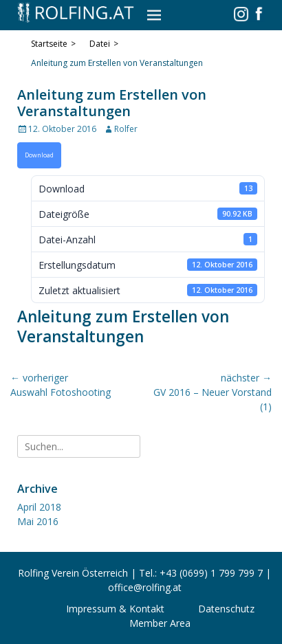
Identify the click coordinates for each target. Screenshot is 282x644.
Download (39, 155)
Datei (104, 44)
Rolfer (126, 129)
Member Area (160, 623)
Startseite (53, 44)
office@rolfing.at (145, 587)
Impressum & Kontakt (115, 609)
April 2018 (39, 507)
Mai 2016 (38, 521)
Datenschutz (226, 609)
